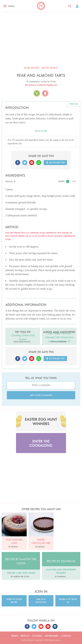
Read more (41, 131)
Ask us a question (41, 601)
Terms (15, 636)
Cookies (37, 636)
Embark (31, 640)
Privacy (25, 636)
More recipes (32, 68)
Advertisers (51, 636)
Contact (66, 636)
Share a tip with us (68, 601)
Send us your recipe (14, 601)
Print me (74, 104)
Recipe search (50, 68)
